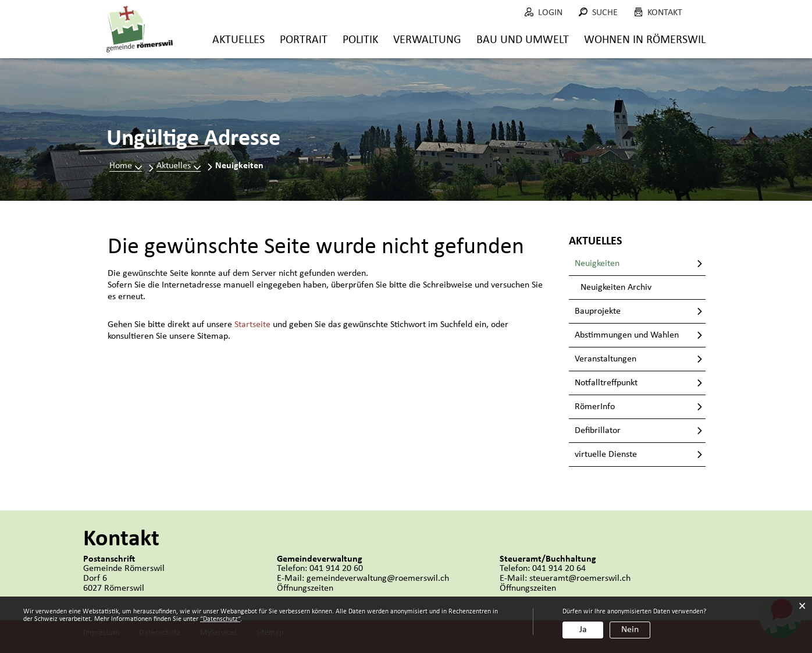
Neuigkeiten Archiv (616, 288)
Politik (360, 40)
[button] (179, 166)
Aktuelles (238, 40)
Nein (630, 630)
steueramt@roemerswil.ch (580, 579)
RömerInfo (595, 407)
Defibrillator (598, 431)
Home (121, 166)
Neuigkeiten (622, 263)
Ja (583, 630)
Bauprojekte (598, 311)
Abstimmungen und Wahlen (627, 335)
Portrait (304, 40)
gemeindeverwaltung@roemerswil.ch (378, 579)
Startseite (252, 325)
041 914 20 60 (336, 569)
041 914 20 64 (559, 569)
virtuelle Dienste (606, 455)
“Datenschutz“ (220, 619)
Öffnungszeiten (305, 588)
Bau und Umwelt (523, 40)
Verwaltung (427, 40)
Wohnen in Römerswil (645, 40)
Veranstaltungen (606, 359)
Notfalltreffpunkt (606, 383)
